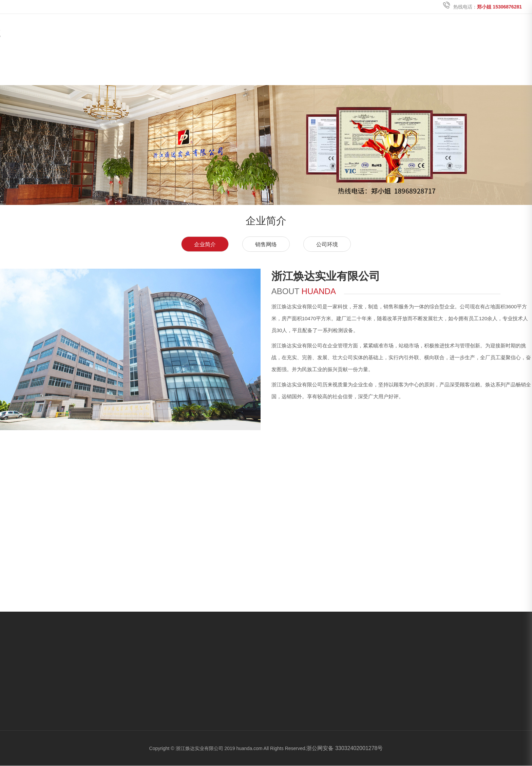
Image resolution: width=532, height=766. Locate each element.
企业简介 (205, 244)
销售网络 (266, 244)
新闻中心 (402, 67)
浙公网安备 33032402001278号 (345, 748)
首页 (269, 67)
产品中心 (358, 67)
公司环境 (327, 244)
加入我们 (446, 67)
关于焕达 (313, 67)
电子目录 (490, 67)
